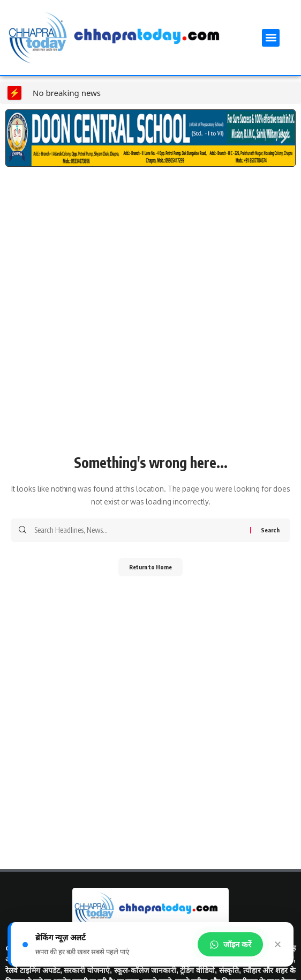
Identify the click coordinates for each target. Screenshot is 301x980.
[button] (271, 38)
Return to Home (150, 567)
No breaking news (67, 93)
